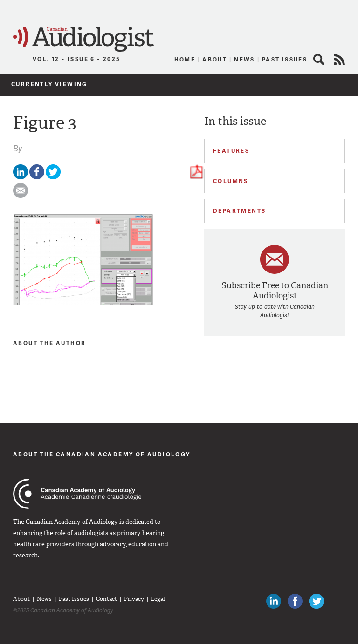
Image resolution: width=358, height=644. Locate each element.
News (244, 59)
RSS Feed (339, 60)
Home (185, 59)
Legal (158, 599)
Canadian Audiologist (83, 39)
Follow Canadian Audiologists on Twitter (317, 601)
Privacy (134, 599)
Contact (107, 599)
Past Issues (285, 59)
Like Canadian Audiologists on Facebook (295, 601)
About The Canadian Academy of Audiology (102, 454)
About (215, 59)
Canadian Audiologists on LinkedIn (274, 601)
